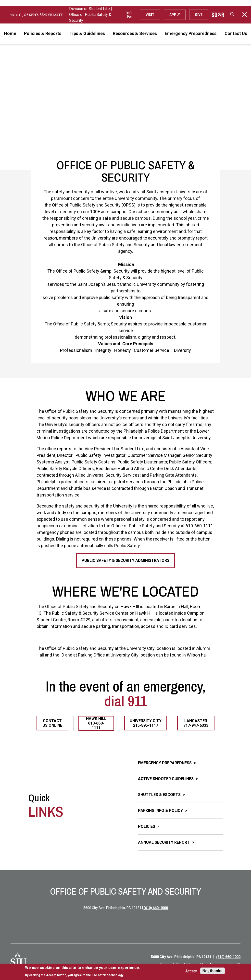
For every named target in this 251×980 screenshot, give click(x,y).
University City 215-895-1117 (146, 723)
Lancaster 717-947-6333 (196, 723)
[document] (82, 971)
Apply (175, 15)
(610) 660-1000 (156, 908)
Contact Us (236, 33)
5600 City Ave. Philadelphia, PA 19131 (181, 957)
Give (199, 15)
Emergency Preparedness (191, 33)
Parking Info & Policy (161, 811)
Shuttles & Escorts (160, 795)
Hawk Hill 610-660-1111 (96, 723)
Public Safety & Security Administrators (125, 560)
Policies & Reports (43, 33)
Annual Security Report (164, 842)
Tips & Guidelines (87, 33)
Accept (191, 971)
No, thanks (213, 971)
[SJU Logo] (19, 961)
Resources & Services (135, 33)
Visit (150, 15)
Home (10, 33)
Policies (147, 826)
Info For (131, 15)
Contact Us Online (52, 723)
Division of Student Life (89, 9)
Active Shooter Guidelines (166, 779)
